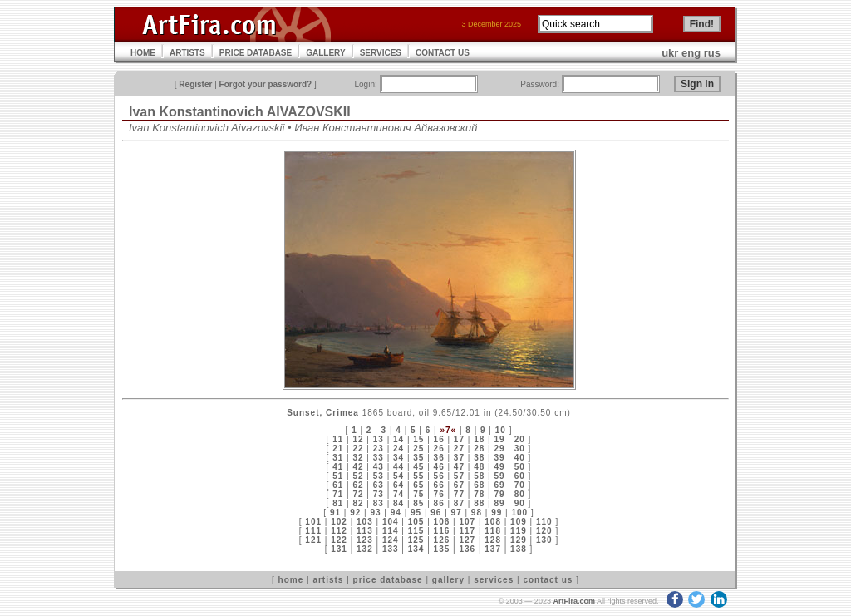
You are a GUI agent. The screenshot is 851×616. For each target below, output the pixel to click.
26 (439, 448)
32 (358, 458)
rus (712, 53)
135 (442, 549)
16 (439, 439)
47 (459, 467)
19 (499, 439)
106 (442, 522)
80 (520, 494)
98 (477, 513)
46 (439, 467)
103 (365, 522)
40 (520, 458)
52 (358, 476)
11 (338, 439)
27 (459, 448)
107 (467, 522)
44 (398, 467)
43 (379, 467)
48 (479, 467)
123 (365, 540)
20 (520, 439)
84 (398, 503)
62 (358, 485)
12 (358, 439)
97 (457, 513)
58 (479, 476)
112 (339, 531)
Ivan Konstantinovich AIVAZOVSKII (240, 112)
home (291, 580)
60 (520, 476)
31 (338, 458)
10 (501, 430)
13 (379, 439)
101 (313, 522)
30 (520, 448)
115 (416, 531)
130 (544, 540)
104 (391, 522)
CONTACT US (443, 53)
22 (358, 448)
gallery (448, 580)
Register (195, 84)
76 (439, 494)
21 (338, 448)
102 (339, 522)
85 (418, 503)
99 (497, 513)
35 (418, 458)
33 (379, 458)
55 (418, 476)
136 (467, 549)
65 (418, 485)
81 (338, 503)
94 (396, 513)
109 (519, 522)
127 (467, 540)
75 (418, 494)
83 (379, 503)
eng (691, 53)
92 (355, 513)
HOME (143, 53)
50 (520, 467)
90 (520, 503)
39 (499, 458)
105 (416, 522)
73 (379, 494)
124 (391, 540)
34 (398, 458)
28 (479, 448)
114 (391, 531)
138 (519, 549)
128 (493, 540)
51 (338, 476)
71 (338, 494)
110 (544, 522)
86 (439, 503)
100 (519, 513)
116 (442, 531)
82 (358, 503)
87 (459, 503)
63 (379, 485)
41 (338, 467)
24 (398, 448)
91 (335, 513)
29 (499, 448)
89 (499, 503)
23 (379, 448)
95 (416, 513)
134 (416, 549)
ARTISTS (187, 53)
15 (418, 439)
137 (493, 549)
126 (442, 540)
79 (499, 494)
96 (436, 513)
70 (520, 485)
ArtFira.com (574, 601)
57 (459, 476)
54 (398, 476)
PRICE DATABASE (256, 53)
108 (493, 522)
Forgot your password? (266, 84)
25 (418, 448)
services (494, 580)
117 (467, 531)
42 (358, 467)
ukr (670, 53)
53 (379, 476)
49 (499, 467)
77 (459, 494)
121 (313, 540)
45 (418, 467)
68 (479, 485)
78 (479, 494)
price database (388, 580)
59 (499, 476)
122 (339, 540)
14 (398, 439)
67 (459, 485)
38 (479, 458)
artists (328, 580)
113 (365, 531)
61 (338, 485)
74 (398, 494)
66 (439, 485)
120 (544, 531)
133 (391, 549)
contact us (548, 580)
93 (375, 513)
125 (416, 540)
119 (519, 531)
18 (479, 439)
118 (493, 531)
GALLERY (325, 53)
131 (339, 549)
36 (439, 458)
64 (398, 485)
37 (459, 458)
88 (479, 503)
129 (519, 540)
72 (358, 494)
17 (459, 439)
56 (439, 476)
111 (313, 531)
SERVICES (381, 53)
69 (499, 485)
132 (365, 549)
